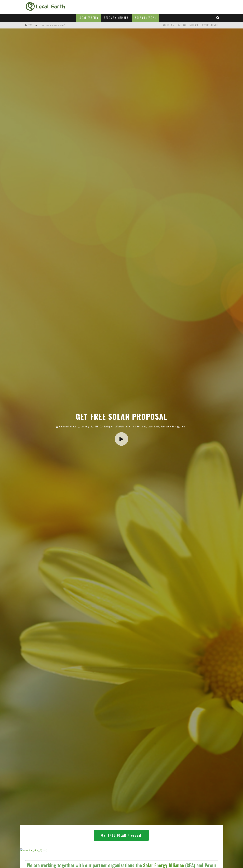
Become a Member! (117, 18)
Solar (183, 440)
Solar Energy (145, 18)
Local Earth (87, 18)
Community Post (68, 440)
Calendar (182, 25)
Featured (142, 440)
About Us (168, 25)
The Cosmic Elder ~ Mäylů (53, 25)
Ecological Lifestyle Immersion (120, 440)
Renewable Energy (170, 440)
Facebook (194, 25)
